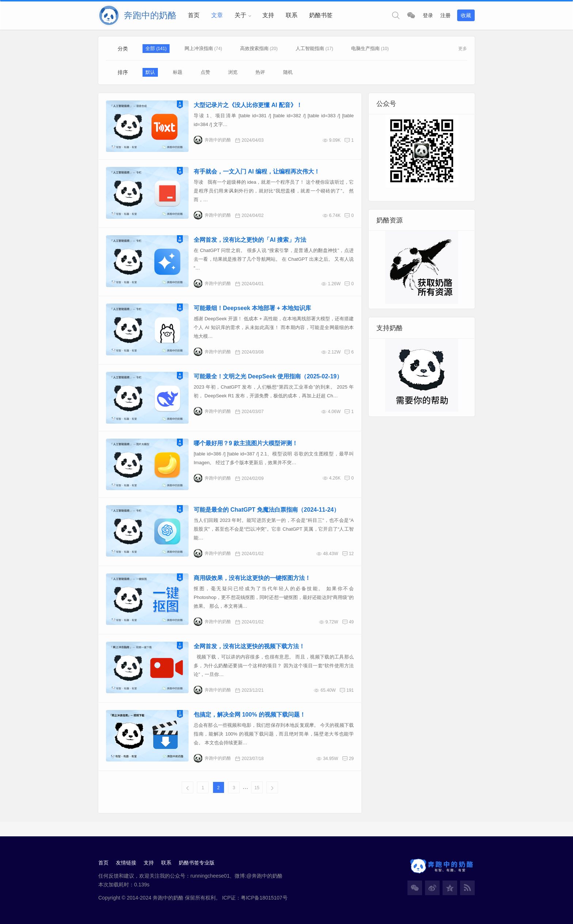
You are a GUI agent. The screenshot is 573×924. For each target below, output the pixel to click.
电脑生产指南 (365, 48)
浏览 (233, 72)
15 (257, 788)
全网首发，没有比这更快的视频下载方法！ (249, 646)
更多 (463, 49)
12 (351, 554)
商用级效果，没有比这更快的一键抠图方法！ (252, 578)
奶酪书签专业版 (197, 863)
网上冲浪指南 (199, 48)
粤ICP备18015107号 (264, 898)
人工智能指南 (310, 48)
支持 (268, 15)
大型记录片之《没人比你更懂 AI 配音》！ (248, 105)
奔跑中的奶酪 (212, 140)
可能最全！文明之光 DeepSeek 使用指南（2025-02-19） (268, 376)
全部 (151, 48)
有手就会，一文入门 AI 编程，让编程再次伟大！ (257, 171)
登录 (428, 15)
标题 (178, 72)
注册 (445, 15)
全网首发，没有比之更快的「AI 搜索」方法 (250, 240)
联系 (292, 15)
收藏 (466, 15)
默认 (150, 72)
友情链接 (126, 863)
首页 (194, 15)
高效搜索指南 (254, 48)
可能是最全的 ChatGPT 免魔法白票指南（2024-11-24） (267, 510)
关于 (240, 15)
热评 (260, 72)
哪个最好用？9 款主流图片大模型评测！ (246, 443)
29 (351, 759)
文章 (217, 15)
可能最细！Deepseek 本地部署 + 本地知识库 (252, 308)
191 (350, 690)
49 (351, 622)
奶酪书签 (321, 15)
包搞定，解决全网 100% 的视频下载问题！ (250, 715)
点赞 (205, 72)
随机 (288, 72)
